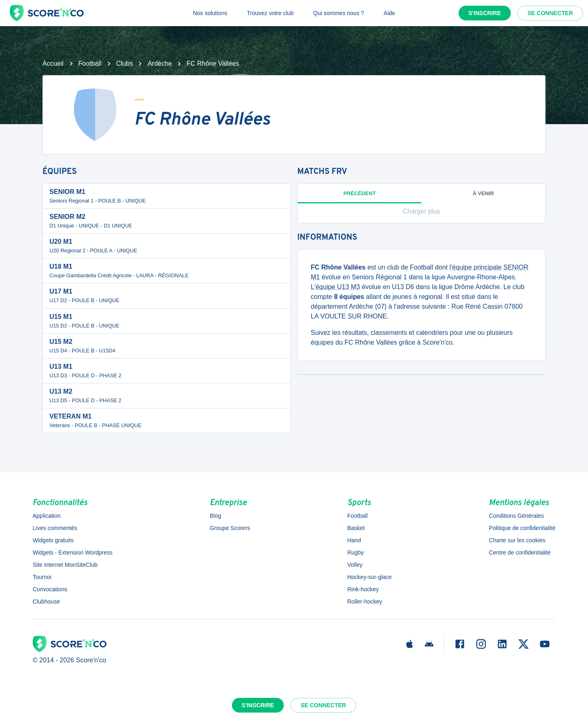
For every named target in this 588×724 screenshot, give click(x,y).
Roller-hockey (365, 601)
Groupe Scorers (230, 528)
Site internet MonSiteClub (65, 565)
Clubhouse (46, 601)
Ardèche (160, 63)
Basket (356, 528)
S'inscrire (485, 13)
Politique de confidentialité (522, 528)
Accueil (53, 63)
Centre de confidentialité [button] (520, 552)
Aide (390, 13)
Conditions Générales (516, 516)
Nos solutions (210, 13)
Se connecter (550, 13)
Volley (355, 565)
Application (47, 516)
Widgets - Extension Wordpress (73, 552)
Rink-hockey (363, 589)
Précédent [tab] (360, 197)
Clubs (125, 63)
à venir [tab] (483, 193)
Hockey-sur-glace (369, 577)
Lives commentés (55, 528)
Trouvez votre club (270, 13)
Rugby (355, 552)
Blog (216, 516)
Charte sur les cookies (517, 540)
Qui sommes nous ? (339, 13)
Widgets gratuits (53, 540)
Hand (354, 540)
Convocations (50, 589)
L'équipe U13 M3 (335, 287)
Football (90, 63)
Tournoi (42, 577)
